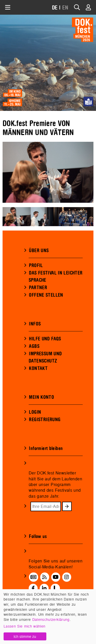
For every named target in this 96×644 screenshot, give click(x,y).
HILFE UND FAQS (45, 339)
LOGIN (35, 412)
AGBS (34, 346)
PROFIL (36, 266)
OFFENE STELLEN (46, 295)
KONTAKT (38, 368)
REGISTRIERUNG (45, 420)
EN (65, 8)
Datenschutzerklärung (51, 619)
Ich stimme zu (25, 636)
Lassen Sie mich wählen (24, 626)
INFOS (35, 324)
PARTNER (38, 288)
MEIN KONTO (41, 397)
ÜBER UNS (39, 251)
